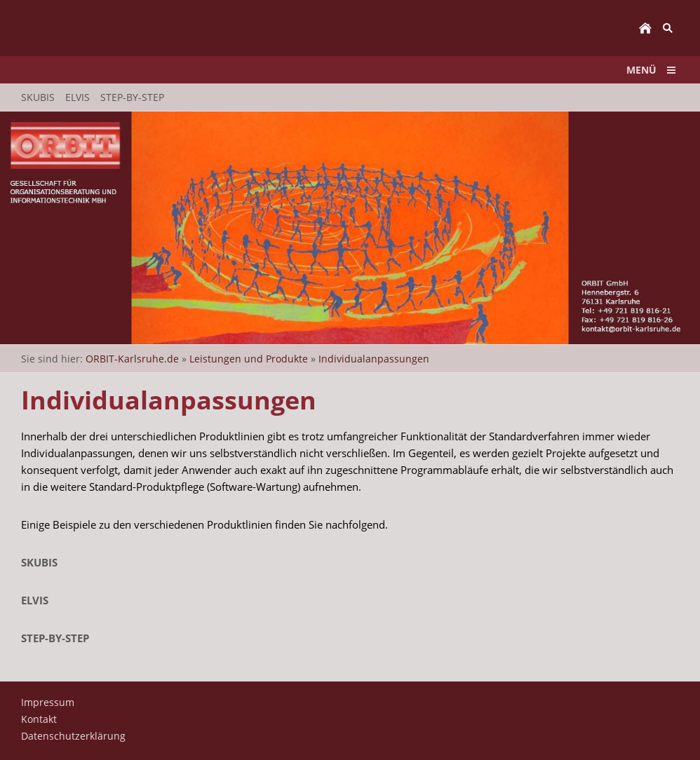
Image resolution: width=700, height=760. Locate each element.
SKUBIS (39, 562)
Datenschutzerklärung (73, 736)
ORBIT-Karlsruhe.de (132, 359)
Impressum (48, 702)
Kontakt (39, 719)
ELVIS (35, 600)
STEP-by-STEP (55, 638)
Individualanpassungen (374, 359)
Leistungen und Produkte (249, 359)
